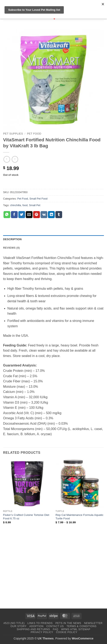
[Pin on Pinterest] (37, 215)
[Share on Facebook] (14, 215)
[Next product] (7, 159)
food (25, 205)
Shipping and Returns (33, 629)
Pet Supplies (13, 134)
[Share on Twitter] (22, 215)
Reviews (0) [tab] (11, 248)
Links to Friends (40, 623)
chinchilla (16, 205)
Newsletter (93, 623)
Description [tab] (12, 239)
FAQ (56, 629)
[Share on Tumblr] (59, 215)
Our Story (19, 626)
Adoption (37, 626)
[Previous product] (15, 159)
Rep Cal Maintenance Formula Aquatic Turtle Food (80, 517)
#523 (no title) (14, 623)
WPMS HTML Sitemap (76, 629)
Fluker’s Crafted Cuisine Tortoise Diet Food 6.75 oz (26, 517)
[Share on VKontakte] (44, 215)
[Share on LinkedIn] (51, 215)
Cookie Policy (67, 632)
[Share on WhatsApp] (7, 215)
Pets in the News (68, 623)
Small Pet (35, 205)
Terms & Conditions (81, 626)
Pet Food (34, 134)
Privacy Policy (42, 632)
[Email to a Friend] (29, 215)
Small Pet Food (38, 199)
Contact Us (55, 626)
